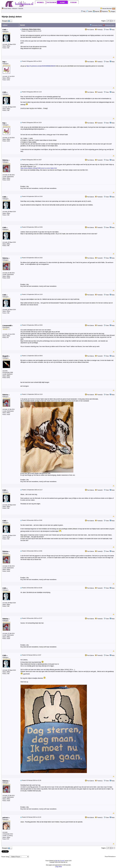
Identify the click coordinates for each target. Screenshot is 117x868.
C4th (5, 30)
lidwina (6, 160)
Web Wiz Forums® (60, 861)
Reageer (6, 21)
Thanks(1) (99, 62)
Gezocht (21, 8)
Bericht (23, 25)
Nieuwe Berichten (107, 8)
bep (5, 62)
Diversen (15, 8)
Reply (113, 30)
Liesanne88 (8, 325)
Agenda (96, 11)
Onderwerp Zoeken (96, 25)
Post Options (89, 30)
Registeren (105, 11)
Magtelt (6, 356)
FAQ (84, 11)
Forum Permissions (110, 857)
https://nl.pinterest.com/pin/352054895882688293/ (41, 66)
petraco (6, 818)
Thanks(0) (99, 30)
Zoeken (89, 11)
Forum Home (7, 8)
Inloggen (113, 11)
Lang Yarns (58, 867)
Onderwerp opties (109, 25)
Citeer (107, 30)
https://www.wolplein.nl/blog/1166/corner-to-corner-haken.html (39, 168)
